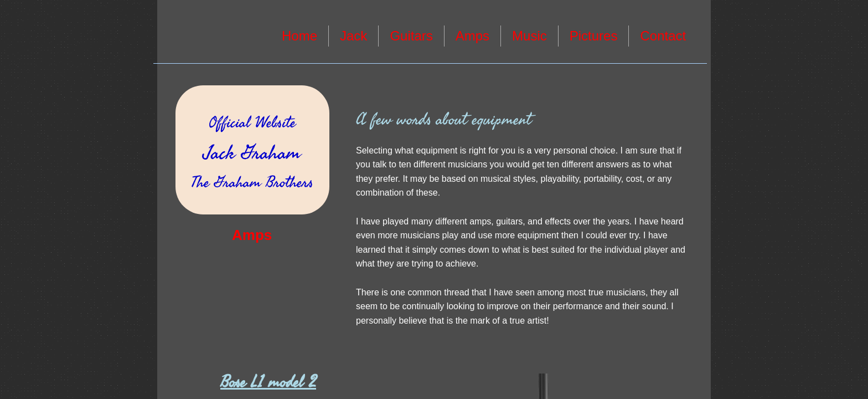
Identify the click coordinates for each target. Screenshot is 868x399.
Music (529, 36)
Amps (472, 36)
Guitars (411, 36)
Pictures (594, 36)
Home (299, 36)
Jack (353, 36)
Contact (663, 36)
